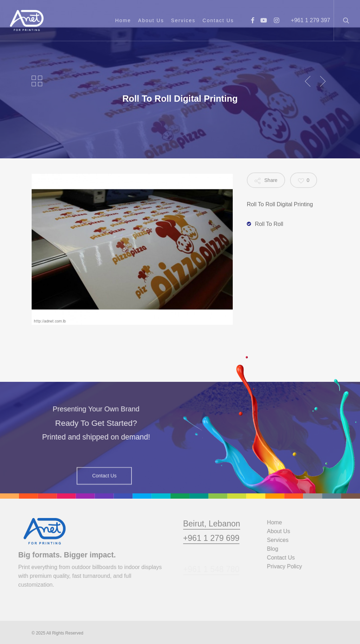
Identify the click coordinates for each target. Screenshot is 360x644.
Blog (277, 549)
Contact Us (285, 558)
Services (282, 540)
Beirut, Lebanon (212, 538)
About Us (283, 531)
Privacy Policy (289, 566)
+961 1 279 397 (310, 20)
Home (279, 522)
